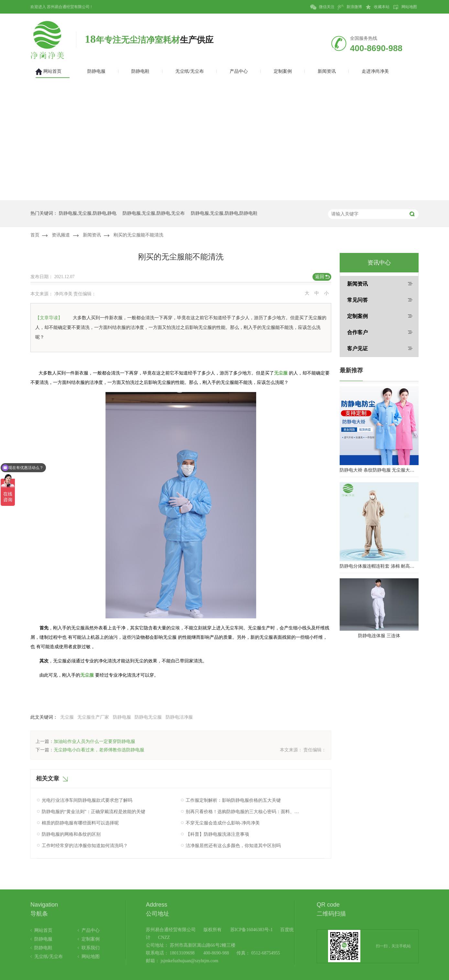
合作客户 (357, 332)
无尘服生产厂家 (93, 717)
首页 (35, 235)
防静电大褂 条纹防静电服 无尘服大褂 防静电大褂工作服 (379, 470)
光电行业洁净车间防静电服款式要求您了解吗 (87, 800)
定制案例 (357, 316)
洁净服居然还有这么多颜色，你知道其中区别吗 (233, 846)
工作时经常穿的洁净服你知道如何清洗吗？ (85, 846)
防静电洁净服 (179, 717)
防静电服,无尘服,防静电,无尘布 (154, 213)
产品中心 (91, 930)
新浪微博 (350, 7)
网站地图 (405, 7)
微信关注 (322, 7)
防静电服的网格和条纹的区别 (71, 834)
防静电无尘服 (148, 717)
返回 (320, 277)
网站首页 (43, 930)
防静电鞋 (43, 948)
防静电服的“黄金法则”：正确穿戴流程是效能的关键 (93, 812)
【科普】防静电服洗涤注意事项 (217, 834)
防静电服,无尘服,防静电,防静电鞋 (224, 213)
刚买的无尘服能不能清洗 (138, 235)
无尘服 (281, 373)
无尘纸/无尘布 (49, 957)
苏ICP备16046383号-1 (252, 930)
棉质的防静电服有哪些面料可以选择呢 (80, 823)
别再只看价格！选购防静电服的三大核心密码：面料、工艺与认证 (243, 812)
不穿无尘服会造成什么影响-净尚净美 (223, 823)
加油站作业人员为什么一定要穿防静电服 (94, 741)
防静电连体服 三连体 (379, 636)
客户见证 (357, 348)
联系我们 (91, 948)
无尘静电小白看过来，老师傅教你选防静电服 (99, 750)
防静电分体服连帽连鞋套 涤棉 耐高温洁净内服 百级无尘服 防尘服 (379, 566)
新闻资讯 (92, 235)
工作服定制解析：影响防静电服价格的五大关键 (233, 800)
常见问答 (357, 300)
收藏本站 (377, 7)
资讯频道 (61, 235)
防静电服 (122, 717)
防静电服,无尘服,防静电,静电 (88, 213)
